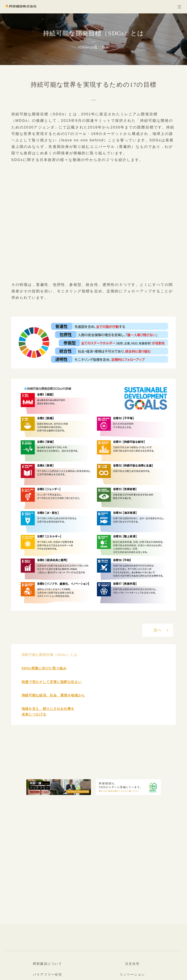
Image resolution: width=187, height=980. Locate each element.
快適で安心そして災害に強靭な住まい (52, 682)
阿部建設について (48, 964)
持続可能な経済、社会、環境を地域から (53, 695)
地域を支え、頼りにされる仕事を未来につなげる (48, 712)
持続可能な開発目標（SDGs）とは (49, 655)
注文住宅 (132, 964)
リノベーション (133, 975)
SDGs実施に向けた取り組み (44, 668)
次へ (158, 630)
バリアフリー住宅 (48, 975)
